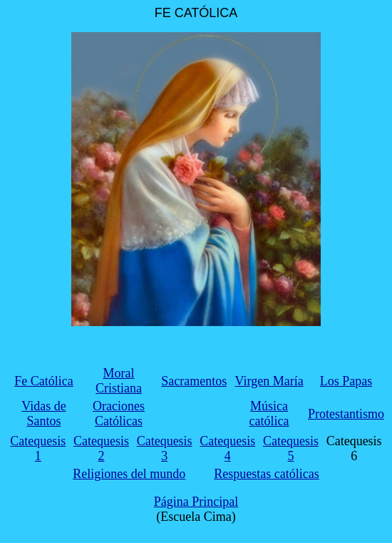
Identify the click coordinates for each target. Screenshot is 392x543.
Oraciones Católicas (119, 413)
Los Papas (346, 381)
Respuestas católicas (266, 474)
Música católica (269, 413)
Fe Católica (43, 381)
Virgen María (269, 381)
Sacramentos (194, 381)
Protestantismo (346, 414)
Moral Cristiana (119, 381)
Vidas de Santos (43, 413)
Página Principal (196, 502)
